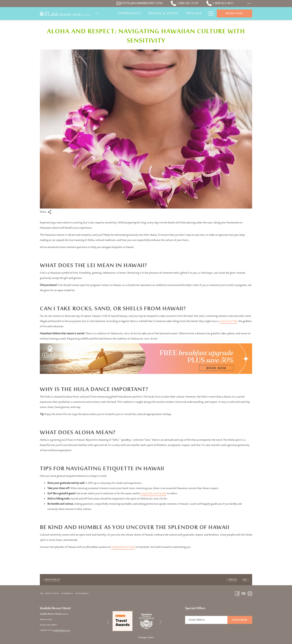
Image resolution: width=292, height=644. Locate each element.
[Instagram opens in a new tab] (250, 594)
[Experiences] (130, 13)
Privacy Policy (52, 593)
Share (46, 212)
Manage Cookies (146, 637)
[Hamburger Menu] (210, 13)
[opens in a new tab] (123, 621)
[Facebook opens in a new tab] (237, 594)
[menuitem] (42, 594)
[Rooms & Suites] (163, 13)
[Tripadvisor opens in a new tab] (244, 594)
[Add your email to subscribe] (206, 620)
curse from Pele (228, 321)
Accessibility (67, 593)
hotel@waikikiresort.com (61, 630)
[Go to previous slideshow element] (108, 622)
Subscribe (240, 620)
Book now (234, 14)
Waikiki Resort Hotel (123, 547)
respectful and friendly (153, 494)
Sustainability (82, 593)
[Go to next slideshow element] (160, 622)
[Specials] (194, 13)
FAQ (42, 593)
